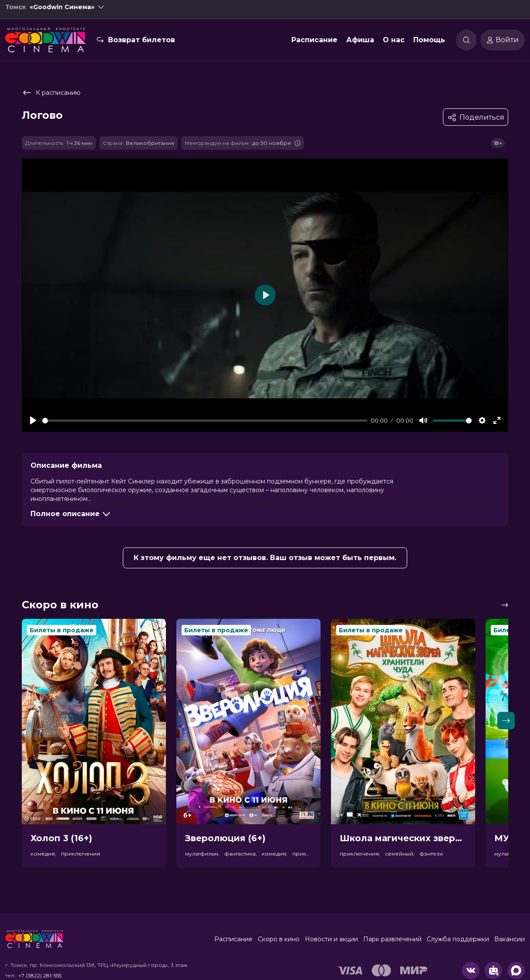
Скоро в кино (279, 939)
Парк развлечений (392, 939)
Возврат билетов (142, 45)
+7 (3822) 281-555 (40, 975)
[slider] (205, 421)
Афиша (360, 45)
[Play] (33, 420)
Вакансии (510, 939)
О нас (394, 45)
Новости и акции (331, 939)
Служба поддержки (458, 939)
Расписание (314, 45)
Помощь (429, 45)
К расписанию (51, 93)
